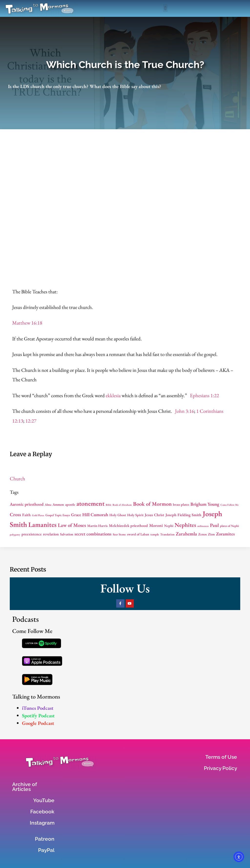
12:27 (31, 421)
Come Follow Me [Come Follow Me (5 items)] (229, 505)
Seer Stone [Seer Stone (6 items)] (119, 534)
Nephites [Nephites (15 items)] (185, 525)
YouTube (44, 800)
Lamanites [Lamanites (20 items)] (42, 524)
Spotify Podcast (38, 715)
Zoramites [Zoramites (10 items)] (225, 534)
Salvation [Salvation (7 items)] (67, 534)
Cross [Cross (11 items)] (15, 514)
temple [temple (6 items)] (155, 534)
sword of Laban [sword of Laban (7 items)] (138, 534)
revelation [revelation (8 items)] (51, 534)
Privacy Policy (220, 768)
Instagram (42, 823)
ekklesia (113, 395)
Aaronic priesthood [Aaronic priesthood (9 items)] (27, 504)
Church (17, 478)
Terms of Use (221, 757)
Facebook (42, 812)
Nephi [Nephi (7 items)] (169, 526)
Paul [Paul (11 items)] (214, 525)
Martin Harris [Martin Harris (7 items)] (97, 526)
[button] (165, 8)
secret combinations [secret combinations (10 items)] (93, 534)
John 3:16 (185, 411)
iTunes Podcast (38, 708)
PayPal (46, 850)
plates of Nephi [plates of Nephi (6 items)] (229, 526)
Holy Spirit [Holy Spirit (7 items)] (135, 515)
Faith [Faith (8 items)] (26, 515)
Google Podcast (38, 723)
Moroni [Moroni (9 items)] (156, 525)
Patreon (45, 839)
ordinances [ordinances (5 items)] (203, 526)
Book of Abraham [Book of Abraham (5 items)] (122, 505)
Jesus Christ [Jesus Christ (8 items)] (155, 515)
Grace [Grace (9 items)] (76, 515)
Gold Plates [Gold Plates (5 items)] (38, 515)
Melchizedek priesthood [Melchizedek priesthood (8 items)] (128, 526)
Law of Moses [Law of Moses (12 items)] (72, 525)
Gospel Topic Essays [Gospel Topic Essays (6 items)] (58, 515)
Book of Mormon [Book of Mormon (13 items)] (152, 504)
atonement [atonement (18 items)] (90, 503)
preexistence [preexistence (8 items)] (32, 534)
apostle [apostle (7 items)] (70, 504)
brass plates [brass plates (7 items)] (181, 504)
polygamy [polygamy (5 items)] (15, 534)
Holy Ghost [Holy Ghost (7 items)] (118, 515)
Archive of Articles (25, 787)
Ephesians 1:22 (204, 395)
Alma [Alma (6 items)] (48, 505)
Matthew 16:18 (27, 323)
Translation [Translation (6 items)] (167, 534)
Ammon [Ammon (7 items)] (58, 504)
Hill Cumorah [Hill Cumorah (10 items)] (95, 515)
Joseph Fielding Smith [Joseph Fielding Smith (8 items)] (183, 515)
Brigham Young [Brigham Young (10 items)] (205, 504)
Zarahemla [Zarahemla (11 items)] (186, 534)
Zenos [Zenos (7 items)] (203, 534)
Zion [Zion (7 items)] (211, 534)
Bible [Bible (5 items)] (109, 505)
